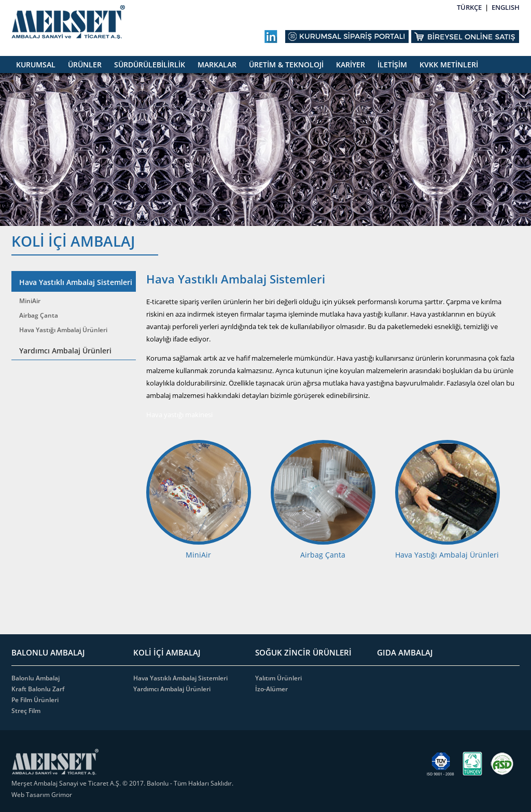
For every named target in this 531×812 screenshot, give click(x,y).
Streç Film (26, 711)
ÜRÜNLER (85, 65)
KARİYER (351, 65)
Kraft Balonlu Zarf (38, 689)
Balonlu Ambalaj (36, 678)
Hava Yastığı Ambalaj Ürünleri (63, 330)
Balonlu (158, 783)
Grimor (62, 795)
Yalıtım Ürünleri (278, 678)
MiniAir (30, 301)
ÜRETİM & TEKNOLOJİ (286, 65)
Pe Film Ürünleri (35, 700)
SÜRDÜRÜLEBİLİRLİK (150, 65)
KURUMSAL (36, 65)
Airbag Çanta (39, 315)
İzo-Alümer (271, 689)
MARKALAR (217, 65)
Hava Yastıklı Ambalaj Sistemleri (76, 282)
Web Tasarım (31, 795)
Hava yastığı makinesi (180, 415)
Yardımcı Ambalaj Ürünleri (65, 351)
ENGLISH (506, 7)
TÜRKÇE (469, 7)
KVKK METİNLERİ (449, 65)
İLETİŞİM (392, 65)
